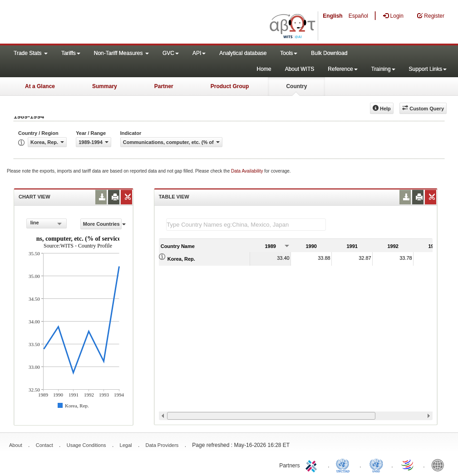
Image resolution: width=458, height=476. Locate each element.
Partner (164, 86)
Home (264, 69)
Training (383, 69)
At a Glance (40, 86)
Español (358, 16)
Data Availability (248, 171)
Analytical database (243, 53)
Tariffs (71, 53)
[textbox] (246, 225)
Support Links (428, 69)
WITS (91, 23)
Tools (289, 53)
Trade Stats (31, 53)
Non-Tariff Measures (121, 53)
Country (296, 86)
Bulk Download (329, 53)
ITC (313, 465)
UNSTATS (376, 465)
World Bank (440, 465)
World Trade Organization (408, 465)
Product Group (230, 86)
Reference (342, 69)
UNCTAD (345, 465)
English (332, 16)
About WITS (300, 69)
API (199, 53)
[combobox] (47, 223)
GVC (171, 53)
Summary (105, 86)
